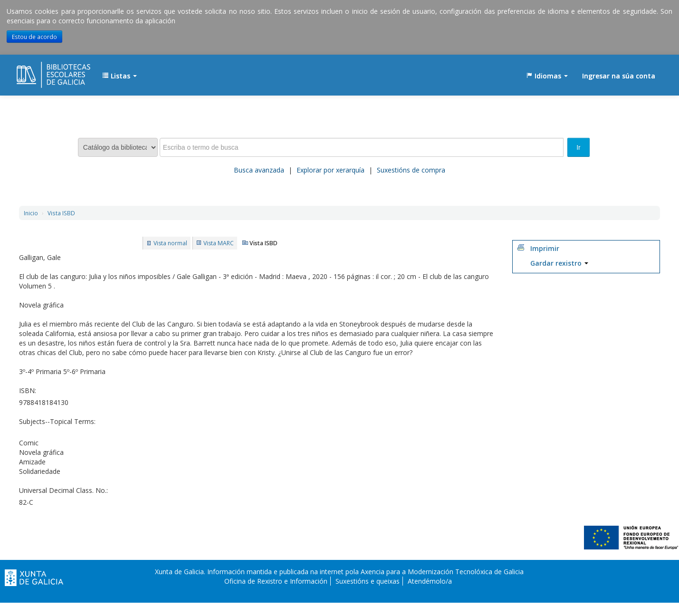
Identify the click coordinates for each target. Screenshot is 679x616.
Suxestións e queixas (368, 581)
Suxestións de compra (411, 170)
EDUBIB (40, 71)
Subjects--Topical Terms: (57, 421)
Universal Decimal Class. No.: (63, 490)
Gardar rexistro (559, 263)
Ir (579, 147)
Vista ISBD (61, 213)
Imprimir (545, 248)
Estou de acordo (34, 37)
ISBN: (28, 390)
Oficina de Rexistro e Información (276, 581)
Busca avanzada (259, 170)
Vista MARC (219, 243)
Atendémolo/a (430, 581)
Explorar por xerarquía (330, 170)
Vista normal (170, 243)
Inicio (31, 213)
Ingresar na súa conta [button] (619, 76)
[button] (120, 76)
